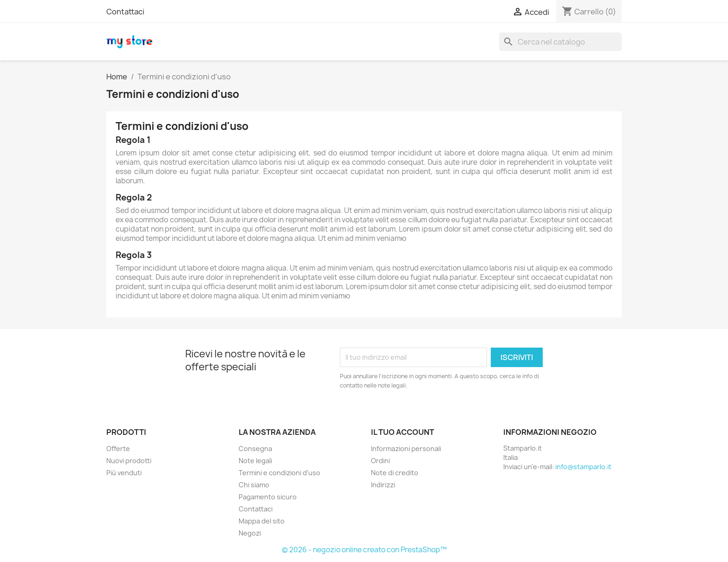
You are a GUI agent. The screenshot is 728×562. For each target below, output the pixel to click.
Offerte (118, 449)
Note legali (255, 461)
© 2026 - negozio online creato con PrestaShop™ (364, 550)
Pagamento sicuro (268, 497)
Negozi (250, 533)
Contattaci (125, 12)
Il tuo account (403, 432)
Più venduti (124, 473)
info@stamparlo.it (583, 467)
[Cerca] (560, 42)
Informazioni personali (406, 449)
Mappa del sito (262, 521)
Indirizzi (383, 485)
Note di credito (395, 473)
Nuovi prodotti (129, 461)
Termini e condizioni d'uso (279, 473)
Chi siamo (254, 485)
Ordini (380, 461)
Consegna (255, 449)
